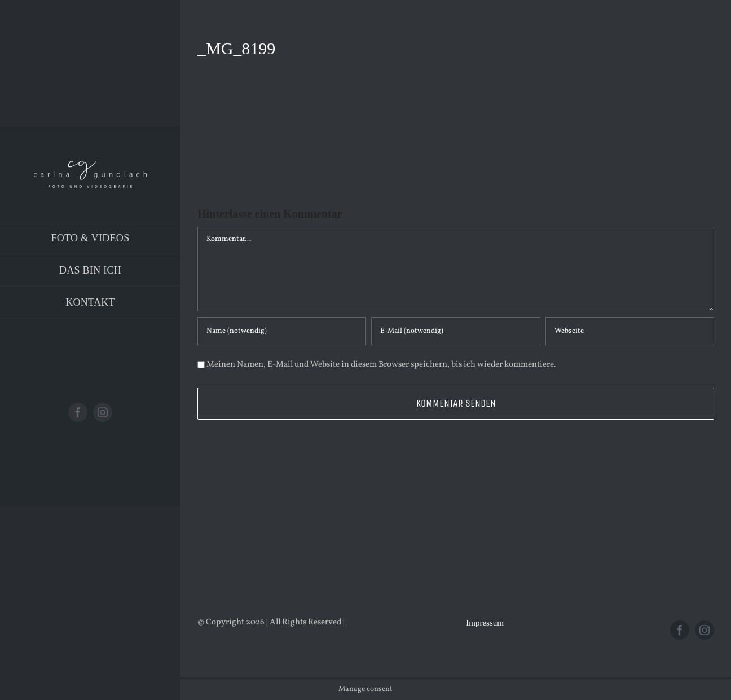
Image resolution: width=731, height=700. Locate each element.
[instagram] (103, 412)
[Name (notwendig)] (282, 331)
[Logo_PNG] (90, 165)
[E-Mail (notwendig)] (455, 331)
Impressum (485, 623)
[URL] (630, 331)
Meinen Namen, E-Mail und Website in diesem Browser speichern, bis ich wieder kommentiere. (381, 365)
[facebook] (78, 412)
